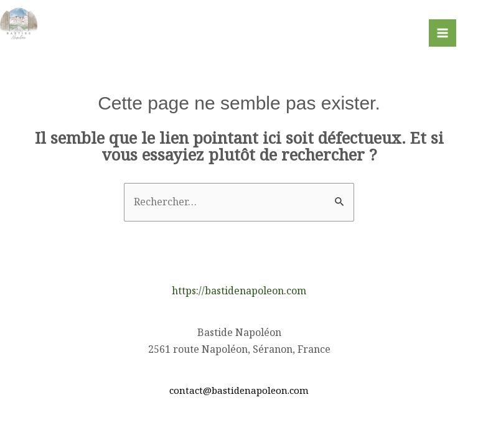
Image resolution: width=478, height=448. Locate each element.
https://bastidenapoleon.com (239, 291)
